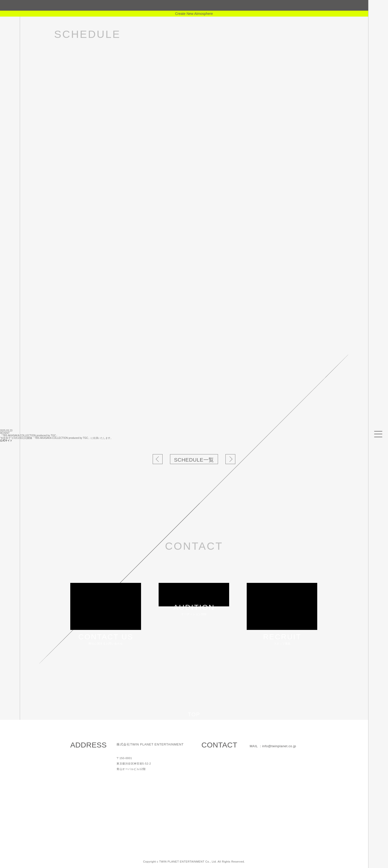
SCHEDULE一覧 (194, 460)
